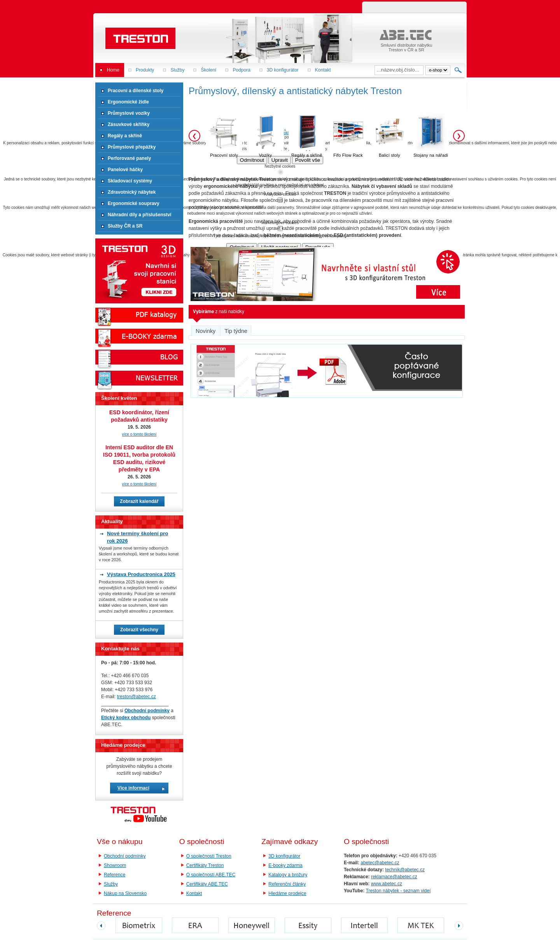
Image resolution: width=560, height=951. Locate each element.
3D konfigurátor (284, 856)
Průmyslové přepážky (132, 147)
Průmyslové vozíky (129, 113)
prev (101, 926)
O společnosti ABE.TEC (211, 875)
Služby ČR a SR (125, 226)
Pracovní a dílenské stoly (136, 91)
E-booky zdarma (285, 865)
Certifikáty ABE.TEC (207, 884)
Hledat (458, 70)
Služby (111, 884)
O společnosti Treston (209, 856)
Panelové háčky (125, 170)
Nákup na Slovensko (125, 893)
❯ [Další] (459, 136)
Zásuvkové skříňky (129, 124)
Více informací (133, 788)
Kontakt (194, 893)
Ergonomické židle (128, 102)
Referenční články (287, 884)
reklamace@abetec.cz (394, 877)
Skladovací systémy (130, 181)
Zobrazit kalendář (139, 501)
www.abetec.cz (387, 884)
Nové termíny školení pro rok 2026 (138, 537)
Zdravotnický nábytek (132, 192)
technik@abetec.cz (405, 870)
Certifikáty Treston (205, 865)
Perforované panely (129, 158)
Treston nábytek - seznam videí (398, 891)
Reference (115, 875)
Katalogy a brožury (288, 875)
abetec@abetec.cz (380, 863)
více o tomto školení (139, 434)
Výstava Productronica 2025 (141, 574)
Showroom (115, 865)
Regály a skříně (125, 136)
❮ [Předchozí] (194, 136)
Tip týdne (236, 331)
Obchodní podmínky (125, 856)
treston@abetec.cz (136, 697)
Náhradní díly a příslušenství (139, 215)
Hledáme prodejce (287, 893)
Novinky (206, 331)
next (459, 926)
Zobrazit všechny (139, 630)
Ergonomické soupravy (134, 203)
